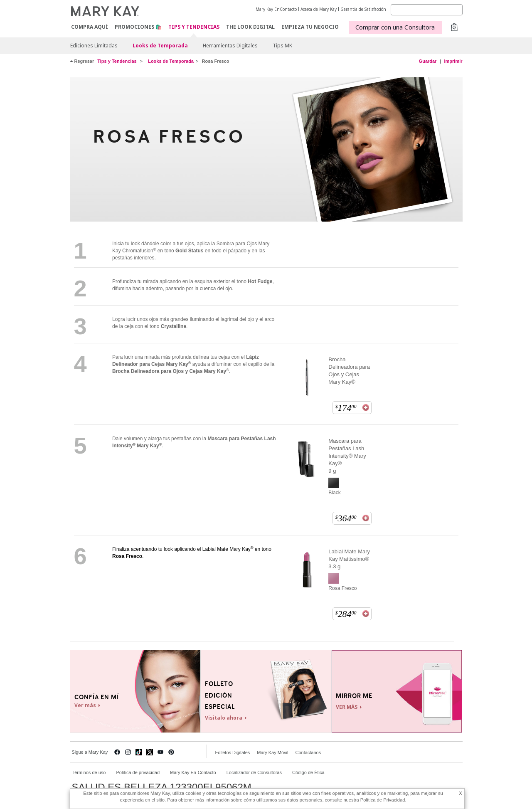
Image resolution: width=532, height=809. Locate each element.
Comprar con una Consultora (395, 27)
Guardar (428, 61)
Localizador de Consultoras (254, 772)
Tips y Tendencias (194, 27)
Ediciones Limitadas (94, 46)
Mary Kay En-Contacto (193, 772)
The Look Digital (250, 27)
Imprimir (453, 61)
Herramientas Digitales (230, 46)
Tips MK (282, 46)
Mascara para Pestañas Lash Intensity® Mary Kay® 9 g (347, 456)
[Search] (427, 10)
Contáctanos (308, 752)
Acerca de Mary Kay (319, 9)
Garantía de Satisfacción (363, 9)
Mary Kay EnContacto (276, 9)
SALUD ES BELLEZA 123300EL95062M (162, 787)
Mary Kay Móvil (272, 752)
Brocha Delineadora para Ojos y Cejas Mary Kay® (349, 371)
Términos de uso (89, 772)
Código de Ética (308, 772)
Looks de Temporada (160, 46)
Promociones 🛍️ (138, 27)
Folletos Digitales (233, 752)
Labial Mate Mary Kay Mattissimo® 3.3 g (349, 559)
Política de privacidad (138, 772)
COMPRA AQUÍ (90, 27)
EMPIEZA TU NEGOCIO (310, 27)
